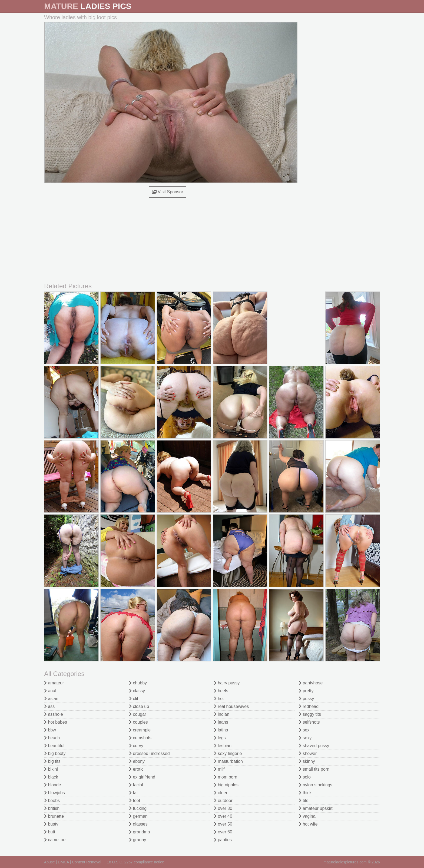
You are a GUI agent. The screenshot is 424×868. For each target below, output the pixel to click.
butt (50, 832)
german (138, 816)
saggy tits (310, 714)
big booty (55, 753)
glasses (138, 824)
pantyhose (311, 683)
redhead (309, 706)
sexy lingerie (228, 753)
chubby (138, 683)
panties (223, 840)
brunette (54, 816)
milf (219, 769)
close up (139, 706)
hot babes (56, 722)
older (221, 793)
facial (136, 785)
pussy (306, 699)
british (52, 808)
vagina (307, 816)
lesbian (223, 746)
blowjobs (54, 793)
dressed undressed (149, 753)
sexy (305, 738)
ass (49, 706)
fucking (138, 808)
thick (305, 793)
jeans (221, 722)
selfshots (309, 722)
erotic (136, 769)
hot (219, 699)
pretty (306, 691)
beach (52, 738)
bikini (51, 769)
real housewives (231, 706)
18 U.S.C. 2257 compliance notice (135, 862)
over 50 (223, 824)
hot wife (308, 824)
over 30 (223, 808)
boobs (52, 801)
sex (304, 730)
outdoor (223, 801)
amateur (54, 683)
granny (138, 840)
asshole (54, 714)
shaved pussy (314, 746)
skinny (307, 761)
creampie (140, 730)
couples (138, 722)
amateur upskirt (316, 808)
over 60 (223, 832)
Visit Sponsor (167, 192)
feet (135, 801)
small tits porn (314, 769)
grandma (140, 832)
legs (220, 738)
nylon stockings (316, 785)
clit (134, 699)
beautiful (54, 746)
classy (137, 691)
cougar (138, 714)
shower (308, 753)
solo (305, 777)
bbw (50, 730)
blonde (53, 785)
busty (51, 824)
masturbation (228, 761)
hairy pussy (227, 683)
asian (51, 699)
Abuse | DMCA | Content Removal (73, 862)
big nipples (226, 785)
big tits (52, 761)
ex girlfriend (142, 777)
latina (221, 730)
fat (133, 793)
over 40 (223, 816)
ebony (137, 761)
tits (304, 801)
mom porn (226, 777)
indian (222, 714)
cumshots (140, 738)
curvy (136, 746)
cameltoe (55, 840)
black (51, 777)
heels (221, 691)
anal (50, 691)
